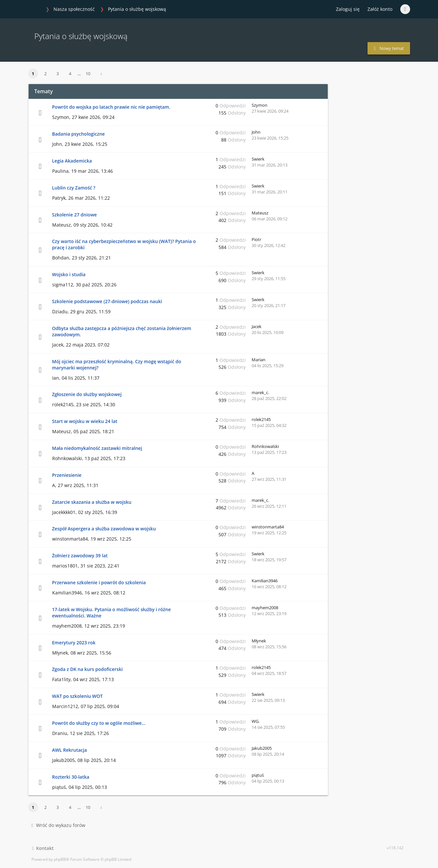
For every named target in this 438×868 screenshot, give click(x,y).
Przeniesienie (67, 475)
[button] (101, 74)
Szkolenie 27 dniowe (75, 215)
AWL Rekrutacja (70, 750)
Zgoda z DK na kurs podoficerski (87, 669)
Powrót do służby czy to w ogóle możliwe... (99, 723)
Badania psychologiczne (79, 134)
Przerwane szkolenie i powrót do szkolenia (99, 582)
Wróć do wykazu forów (58, 825)
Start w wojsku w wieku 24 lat (85, 421)
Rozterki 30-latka (71, 777)
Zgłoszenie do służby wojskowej (87, 394)
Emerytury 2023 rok (74, 643)
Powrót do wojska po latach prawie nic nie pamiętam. (111, 107)
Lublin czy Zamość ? (74, 188)
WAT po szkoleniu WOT (77, 696)
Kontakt (43, 848)
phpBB (60, 859)
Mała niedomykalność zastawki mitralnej (97, 448)
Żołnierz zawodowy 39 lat (80, 556)
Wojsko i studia (69, 274)
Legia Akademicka (72, 161)
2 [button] (45, 74)
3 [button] (58, 74)
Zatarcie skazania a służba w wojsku (92, 502)
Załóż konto (380, 9)
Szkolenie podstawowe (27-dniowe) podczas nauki (107, 301)
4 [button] (70, 74)
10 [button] (88, 74)
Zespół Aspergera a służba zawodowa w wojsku (104, 529)
